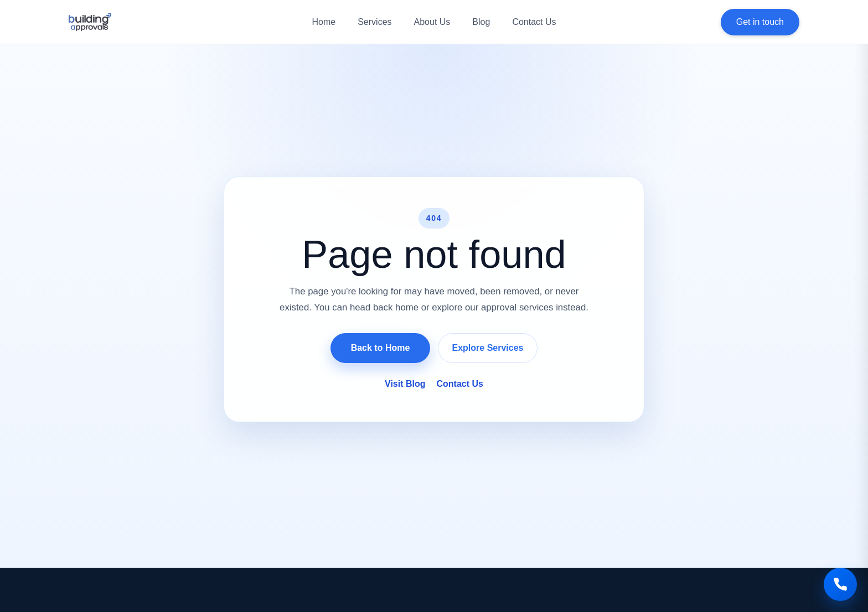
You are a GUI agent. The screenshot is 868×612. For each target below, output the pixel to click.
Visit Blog (405, 384)
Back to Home (381, 348)
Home (324, 22)
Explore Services (488, 348)
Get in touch (760, 22)
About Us (432, 22)
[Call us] (840, 584)
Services (374, 22)
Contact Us (534, 22)
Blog (481, 22)
